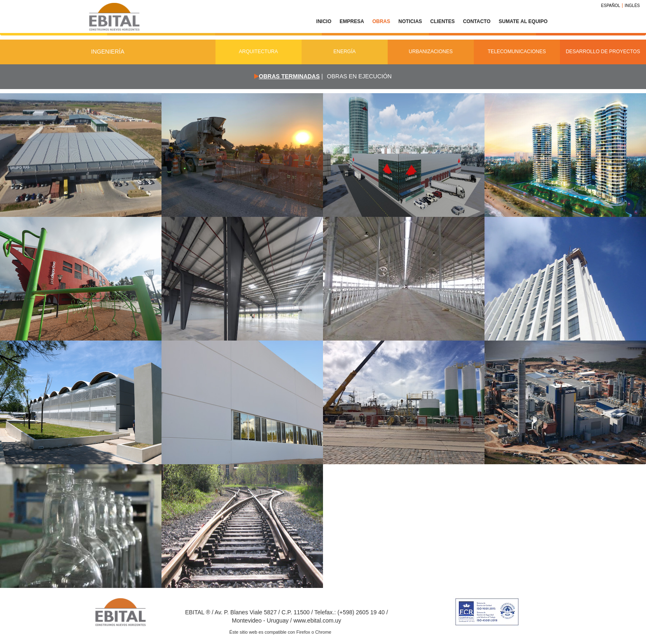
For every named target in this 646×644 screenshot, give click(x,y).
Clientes (442, 21)
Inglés (632, 6)
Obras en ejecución (359, 76)
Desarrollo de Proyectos (603, 52)
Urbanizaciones (431, 52)
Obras (381, 21)
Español (611, 6)
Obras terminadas (289, 76)
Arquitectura (259, 52)
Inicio (324, 21)
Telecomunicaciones (517, 52)
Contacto (477, 21)
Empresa (352, 21)
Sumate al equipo (523, 21)
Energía (344, 52)
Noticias (410, 21)
